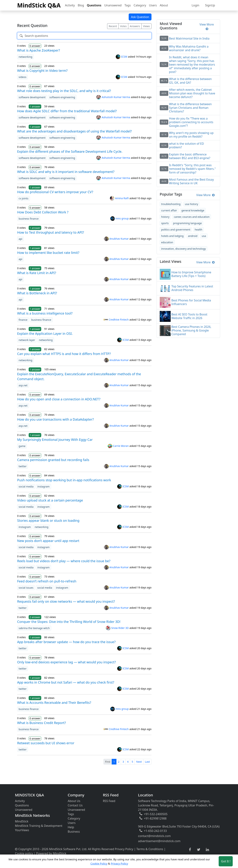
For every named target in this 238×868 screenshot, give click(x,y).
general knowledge (193, 210)
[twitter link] (199, 850)
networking (25, 57)
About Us (74, 801)
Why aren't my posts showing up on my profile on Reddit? (191, 135)
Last (147, 762)
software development (32, 97)
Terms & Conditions (150, 849)
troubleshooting (171, 204)
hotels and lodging (172, 236)
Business (74, 832)
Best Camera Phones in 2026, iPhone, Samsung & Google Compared (191, 330)
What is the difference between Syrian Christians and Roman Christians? (190, 108)
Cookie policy (24, 853)
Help (71, 827)
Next (139, 762)
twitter (23, 466)
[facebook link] (190, 850)
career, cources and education (192, 217)
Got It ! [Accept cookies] (226, 861)
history (165, 217)
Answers (135, 26)
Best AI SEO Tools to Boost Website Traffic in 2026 (189, 316)
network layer (27, 340)
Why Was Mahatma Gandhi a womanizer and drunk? (189, 48)
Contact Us (75, 805)
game (22, 446)
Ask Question (140, 17)
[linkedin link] (207, 850)
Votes (123, 26)
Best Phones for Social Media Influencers (191, 302)
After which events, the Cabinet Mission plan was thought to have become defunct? (192, 93)
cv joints (24, 198)
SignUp (210, 5)
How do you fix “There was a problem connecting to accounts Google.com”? (191, 122)
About (164, 5)
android (193, 236)
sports (165, 223)
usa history (191, 204)
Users (153, 5)
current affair (169, 210)
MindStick (22, 821)
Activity (70, 5)
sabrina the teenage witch (34, 628)
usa (204, 236)
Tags (128, 5)
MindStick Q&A (39, 5)
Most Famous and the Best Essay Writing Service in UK (191, 181)
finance (23, 320)
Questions (94, 5)
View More (207, 27)
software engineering (62, 97)
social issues (26, 588)
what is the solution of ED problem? (186, 145)
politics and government (176, 230)
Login (195, 5)
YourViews (22, 830)
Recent (113, 26)
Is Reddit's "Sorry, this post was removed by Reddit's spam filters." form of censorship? (192, 169)
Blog (81, 5)
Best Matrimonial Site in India (189, 38)
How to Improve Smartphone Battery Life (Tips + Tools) (191, 274)
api (20, 239)
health (199, 230)
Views (146, 26)
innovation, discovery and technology (184, 249)
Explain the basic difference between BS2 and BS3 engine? (190, 156)
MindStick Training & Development (39, 826)
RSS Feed (109, 801)
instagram (44, 486)
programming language (187, 223)
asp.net (23, 385)
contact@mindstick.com (154, 836)
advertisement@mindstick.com (159, 841)
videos (22, 77)
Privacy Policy (124, 849)
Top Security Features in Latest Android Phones (192, 288)
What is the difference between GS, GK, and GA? (190, 81)
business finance (29, 219)
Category (140, 5)
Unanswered (113, 5)
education (167, 242)
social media (26, 486)
